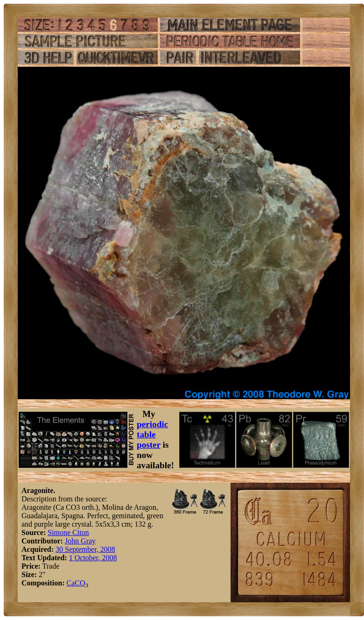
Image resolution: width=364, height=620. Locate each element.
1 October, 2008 (93, 558)
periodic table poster (152, 434)
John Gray (80, 541)
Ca (70, 583)
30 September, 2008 (85, 549)
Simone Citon (68, 532)
